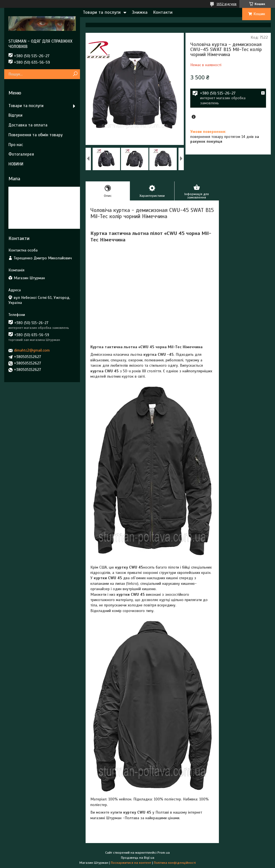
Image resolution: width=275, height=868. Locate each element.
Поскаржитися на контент (131, 863)
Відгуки (15, 115)
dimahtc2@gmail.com (32, 350)
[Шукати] (75, 74)
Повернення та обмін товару (35, 135)
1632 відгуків (227, 4)
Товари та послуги (102, 12)
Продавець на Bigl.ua (138, 858)
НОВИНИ (16, 164)
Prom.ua (164, 853)
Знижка (140, 12)
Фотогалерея (21, 154)
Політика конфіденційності (175, 863)
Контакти (163, 12)
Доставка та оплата (28, 125)
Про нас (16, 145)
